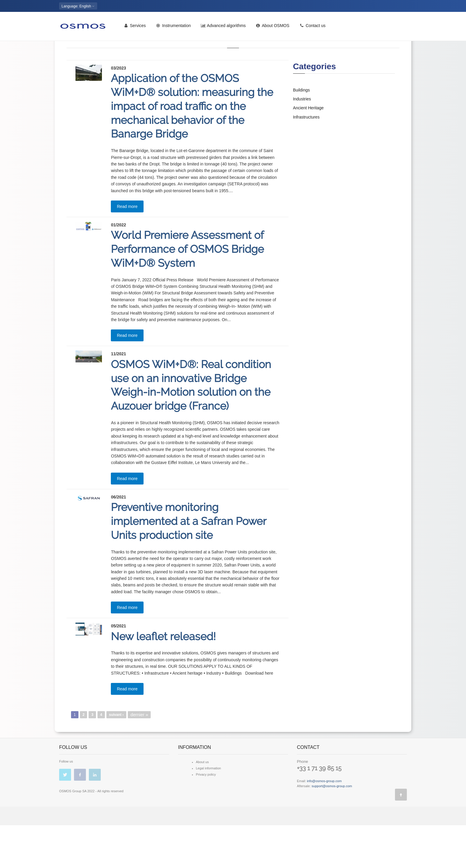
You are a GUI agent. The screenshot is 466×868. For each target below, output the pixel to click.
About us (202, 805)
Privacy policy (206, 817)
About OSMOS (273, 28)
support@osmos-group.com (332, 829)
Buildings (302, 133)
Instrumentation (173, 28)
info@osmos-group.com (324, 824)
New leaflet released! (163, 679)
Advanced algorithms (223, 28)
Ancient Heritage (308, 151)
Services (135, 28)
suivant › (116, 757)
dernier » (139, 757)
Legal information (208, 811)
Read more (127, 249)
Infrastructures (306, 160)
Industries (302, 142)
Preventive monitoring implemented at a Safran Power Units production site (189, 564)
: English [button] (78, 6)
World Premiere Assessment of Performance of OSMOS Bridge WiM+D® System (187, 292)
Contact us (313, 28)
